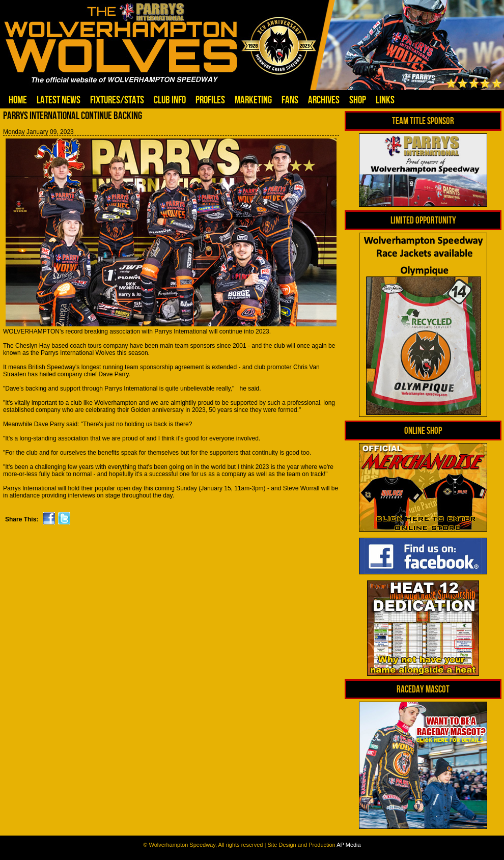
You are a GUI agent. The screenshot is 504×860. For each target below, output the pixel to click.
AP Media (349, 845)
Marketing (253, 100)
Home (18, 100)
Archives (324, 100)
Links (385, 100)
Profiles (210, 100)
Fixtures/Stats (117, 100)
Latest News (59, 100)
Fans (290, 100)
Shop (358, 100)
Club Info (170, 100)
